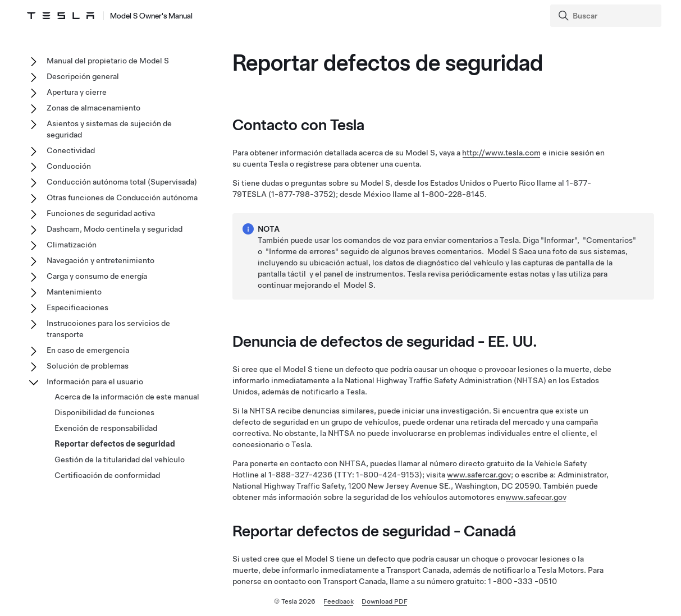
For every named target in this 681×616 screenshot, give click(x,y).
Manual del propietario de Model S (108, 61)
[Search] (607, 16)
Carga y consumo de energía (97, 276)
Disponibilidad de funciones (104, 412)
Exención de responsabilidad (106, 428)
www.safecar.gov (536, 497)
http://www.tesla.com (501, 153)
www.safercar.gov (479, 475)
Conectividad (71, 150)
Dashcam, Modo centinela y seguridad (115, 229)
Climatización (72, 245)
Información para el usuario (95, 381)
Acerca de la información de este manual (127, 397)
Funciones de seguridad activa (101, 213)
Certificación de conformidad (107, 475)
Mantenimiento (74, 292)
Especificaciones (77, 307)
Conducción (69, 166)
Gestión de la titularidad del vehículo (120, 459)
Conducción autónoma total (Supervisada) (122, 182)
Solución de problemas (88, 366)
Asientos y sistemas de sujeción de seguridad (109, 129)
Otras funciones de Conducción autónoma (122, 197)
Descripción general (83, 76)
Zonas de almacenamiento (93, 108)
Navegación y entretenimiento (100, 260)
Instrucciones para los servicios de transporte (108, 329)
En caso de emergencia (88, 350)
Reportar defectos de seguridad (115, 444)
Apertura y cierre (77, 92)
